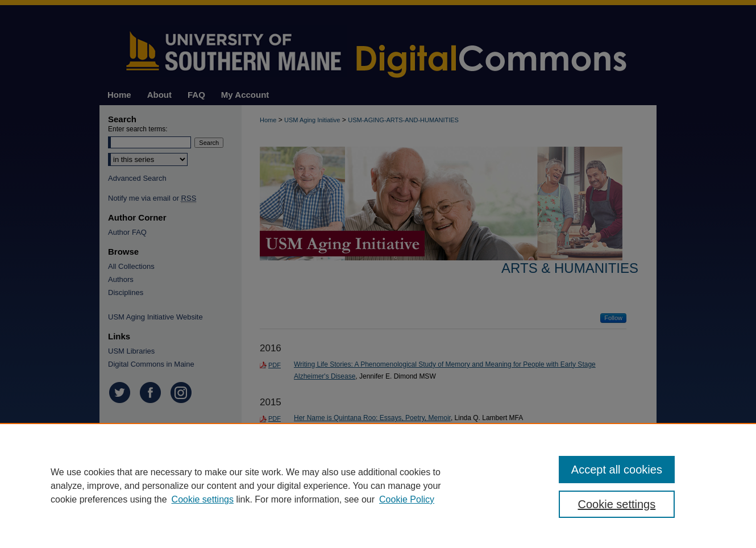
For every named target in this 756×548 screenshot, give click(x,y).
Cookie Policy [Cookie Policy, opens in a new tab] (407, 499)
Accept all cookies (617, 470)
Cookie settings (203, 499)
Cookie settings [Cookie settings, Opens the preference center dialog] (617, 504)
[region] (378, 485)
